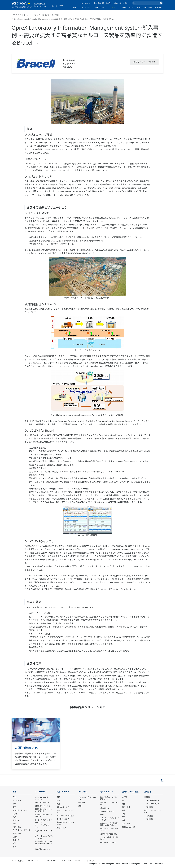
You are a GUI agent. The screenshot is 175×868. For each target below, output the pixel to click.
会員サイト (126, 3)
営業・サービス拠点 (144, 7)
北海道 (125, 797)
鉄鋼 (14, 824)
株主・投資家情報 (99, 3)
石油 (14, 797)
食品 (14, 817)
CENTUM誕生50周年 (108, 834)
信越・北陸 (126, 807)
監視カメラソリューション (43, 832)
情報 (58, 797)
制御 (58, 801)
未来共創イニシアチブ (108, 843)
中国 (124, 817)
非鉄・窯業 (17, 827)
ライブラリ (114, 7)
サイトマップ (92, 861)
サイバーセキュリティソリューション (44, 837)
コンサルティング (63, 807)
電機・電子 (17, 840)
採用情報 (109, 3)
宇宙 (14, 847)
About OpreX (105, 808)
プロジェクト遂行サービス (65, 811)
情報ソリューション (42, 803)
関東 (124, 804)
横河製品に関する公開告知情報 (65, 823)
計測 (58, 804)
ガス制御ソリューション (43, 849)
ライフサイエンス (63, 819)
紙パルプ (16, 820)
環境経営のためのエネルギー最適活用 (43, 810)
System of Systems (107, 811)
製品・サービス (101, 7)
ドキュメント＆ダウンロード (87, 798)
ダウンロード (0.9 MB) (144, 62)
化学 (14, 804)
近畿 (124, 814)
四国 (124, 820)
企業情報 (158, 7)
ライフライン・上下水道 (21, 830)
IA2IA (102, 815)
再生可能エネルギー (20, 810)
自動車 (15, 837)
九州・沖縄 (126, 824)
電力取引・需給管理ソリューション (43, 816)
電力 (14, 807)
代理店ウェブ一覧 (128, 827)
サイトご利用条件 (18, 861)
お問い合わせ (117, 3)
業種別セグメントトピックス (109, 804)
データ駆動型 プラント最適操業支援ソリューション (44, 844)
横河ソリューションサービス (153, 811)
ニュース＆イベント (86, 3)
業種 (75, 7)
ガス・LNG (17, 801)
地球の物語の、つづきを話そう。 (109, 798)
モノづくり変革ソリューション (43, 826)
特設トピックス (127, 7)
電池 (14, 843)
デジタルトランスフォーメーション (110, 819)
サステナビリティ (153, 804)
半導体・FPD (17, 834)
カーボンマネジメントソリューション (43, 821)
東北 (124, 801)
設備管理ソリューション (43, 806)
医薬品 (15, 814)
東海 (124, 810)
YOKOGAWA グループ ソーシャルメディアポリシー (66, 861)
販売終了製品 (61, 828)
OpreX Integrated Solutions (41, 798)
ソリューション (86, 7)
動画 (80, 806)
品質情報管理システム (27, 748)
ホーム (26, 15)
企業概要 (150, 816)
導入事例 (55, 15)
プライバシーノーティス (36, 861)
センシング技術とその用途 (109, 838)
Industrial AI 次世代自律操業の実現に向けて (109, 824)
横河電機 (147, 797)
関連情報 (46, 15)
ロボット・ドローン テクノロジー (109, 830)
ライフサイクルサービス (65, 816)
